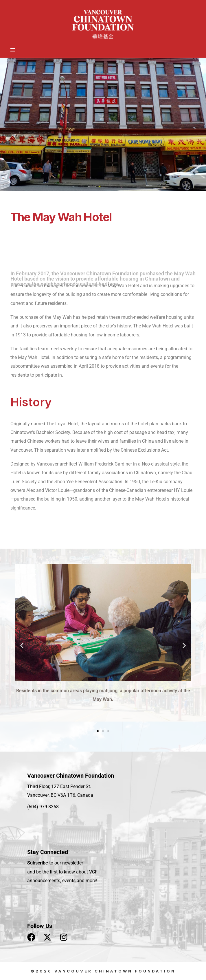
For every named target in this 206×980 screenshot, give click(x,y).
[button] (22, 646)
